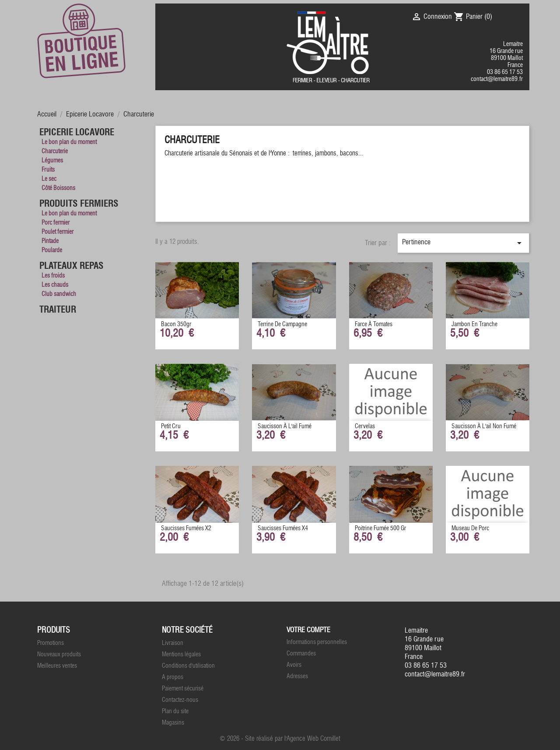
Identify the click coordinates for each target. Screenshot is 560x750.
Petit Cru (171, 426)
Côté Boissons (58, 188)
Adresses (297, 676)
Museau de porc (470, 528)
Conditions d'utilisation (188, 666)
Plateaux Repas (72, 266)
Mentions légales (181, 654)
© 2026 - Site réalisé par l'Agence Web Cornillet (280, 739)
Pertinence (463, 243)
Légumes (52, 160)
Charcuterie (55, 151)
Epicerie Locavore (77, 132)
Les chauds (55, 285)
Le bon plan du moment (69, 142)
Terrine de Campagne (282, 324)
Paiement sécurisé (183, 688)
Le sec (49, 179)
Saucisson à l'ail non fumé (484, 426)
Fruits (48, 170)
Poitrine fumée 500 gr (380, 528)
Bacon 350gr (176, 324)
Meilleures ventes (57, 666)
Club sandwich (59, 294)
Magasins (173, 723)
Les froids (53, 276)
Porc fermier (56, 223)
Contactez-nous (180, 700)
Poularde (52, 250)
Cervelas (365, 426)
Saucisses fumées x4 (283, 528)
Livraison (173, 643)
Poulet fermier (58, 232)
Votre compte (308, 630)
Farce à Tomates (374, 324)
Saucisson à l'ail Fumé (285, 426)
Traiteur (58, 310)
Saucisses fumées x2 (186, 528)
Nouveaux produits (59, 654)
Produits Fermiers (79, 204)
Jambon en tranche (474, 324)
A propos (173, 677)
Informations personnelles (317, 642)
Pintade (50, 241)
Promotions (51, 643)
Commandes (301, 653)
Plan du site (175, 711)
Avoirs (294, 665)
